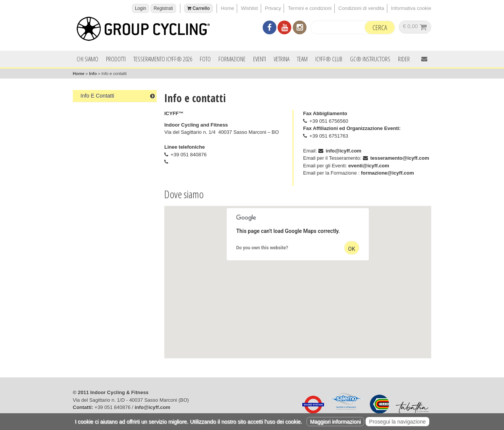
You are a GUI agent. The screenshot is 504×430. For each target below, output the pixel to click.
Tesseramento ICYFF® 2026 (163, 59)
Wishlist (250, 8)
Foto (205, 59)
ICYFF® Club (329, 59)
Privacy (273, 8)
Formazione (232, 59)
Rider (404, 59)
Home (227, 8)
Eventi (260, 59)
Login (140, 8)
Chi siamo (87, 59)
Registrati (163, 8)
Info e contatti (118, 96)
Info (93, 74)
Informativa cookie (411, 8)
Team (302, 59)
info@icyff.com (343, 151)
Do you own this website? (262, 248)
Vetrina (282, 59)
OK (352, 249)
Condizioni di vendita (361, 8)
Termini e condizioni (310, 8)
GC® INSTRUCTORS (370, 59)
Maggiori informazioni (335, 422)
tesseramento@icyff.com (400, 158)
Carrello (199, 8)
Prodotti (116, 59)
